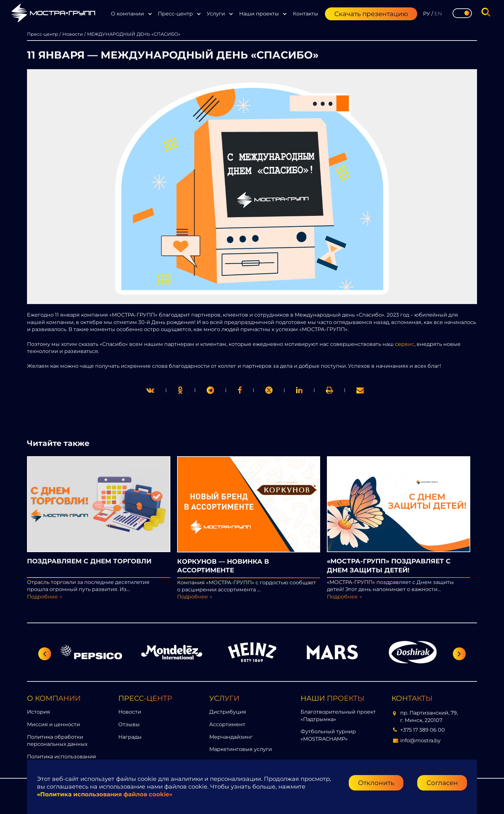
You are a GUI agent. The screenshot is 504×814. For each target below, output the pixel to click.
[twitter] (150, 390)
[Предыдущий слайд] (45, 654)
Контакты (306, 14)
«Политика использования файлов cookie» (105, 794)
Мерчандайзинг (231, 737)
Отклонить (376, 783)
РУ (427, 14)
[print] (240, 390)
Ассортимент (227, 724)
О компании (127, 14)
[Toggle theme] (462, 13)
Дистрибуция (228, 712)
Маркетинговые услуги (241, 749)
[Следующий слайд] (459, 654)
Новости (130, 712)
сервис (405, 344)
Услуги (216, 14)
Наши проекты (259, 14)
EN (438, 14)
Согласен (442, 783)
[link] (269, 390)
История (39, 712)
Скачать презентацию (371, 14)
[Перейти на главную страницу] (53, 14)
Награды (130, 737)
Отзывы (129, 724)
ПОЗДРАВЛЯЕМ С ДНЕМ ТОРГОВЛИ (89, 561)
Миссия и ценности (54, 724)
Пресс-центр (175, 14)
